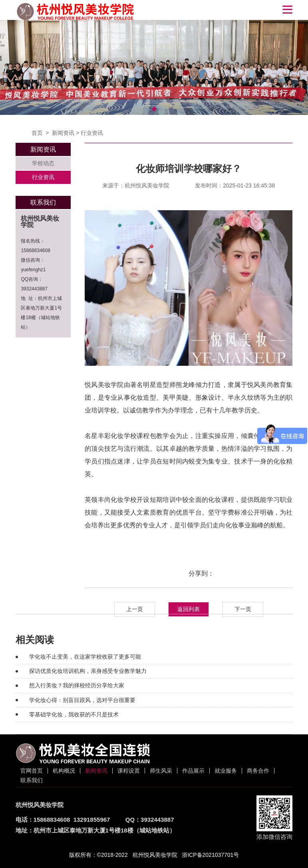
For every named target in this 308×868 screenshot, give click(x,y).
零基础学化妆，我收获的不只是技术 (74, 714)
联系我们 (32, 780)
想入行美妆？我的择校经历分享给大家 (77, 685)
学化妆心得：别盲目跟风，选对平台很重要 (82, 700)
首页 (37, 133)
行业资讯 (92, 133)
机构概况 (64, 771)
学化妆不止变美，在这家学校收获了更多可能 (85, 657)
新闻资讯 (63, 133)
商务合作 (258, 771)
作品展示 (193, 771)
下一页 (243, 609)
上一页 (135, 609)
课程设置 (129, 771)
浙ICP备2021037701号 (210, 855)
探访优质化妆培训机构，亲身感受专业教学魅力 (88, 671)
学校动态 (43, 163)
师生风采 (161, 771)
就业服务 (226, 771)
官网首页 (32, 771)
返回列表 (189, 609)
